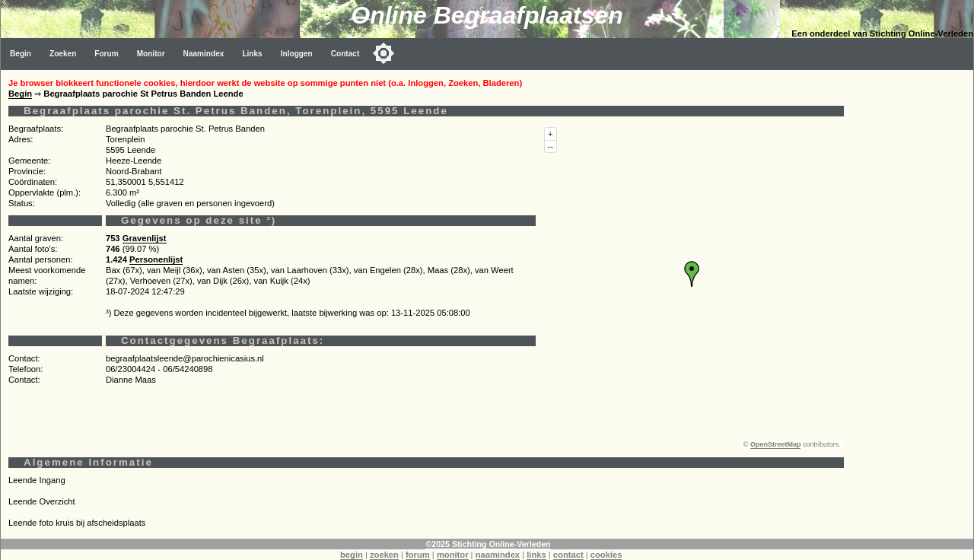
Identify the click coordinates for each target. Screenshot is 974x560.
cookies (606, 555)
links (536, 555)
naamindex (498, 555)
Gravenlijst (145, 238)
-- (551, 146)
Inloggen (297, 54)
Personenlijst (156, 259)
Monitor (151, 54)
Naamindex (204, 54)
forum (418, 555)
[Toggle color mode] (384, 53)
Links (252, 54)
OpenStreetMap (776, 444)
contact (568, 555)
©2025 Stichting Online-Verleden (488, 544)
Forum (106, 54)
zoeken (384, 555)
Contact (345, 54)
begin (352, 555)
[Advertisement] (912, 298)
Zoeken (63, 54)
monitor (453, 555)
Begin (21, 54)
